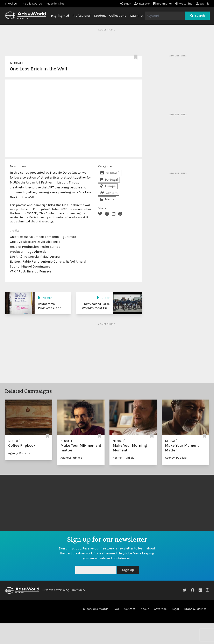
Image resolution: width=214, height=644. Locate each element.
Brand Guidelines (195, 609)
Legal (175, 609)
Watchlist (136, 16)
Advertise (160, 609)
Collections (118, 16)
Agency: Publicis (19, 453)
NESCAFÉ (17, 63)
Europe (108, 186)
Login (126, 4)
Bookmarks (163, 4)
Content (109, 193)
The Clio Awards (32, 4)
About (145, 609)
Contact (130, 609)
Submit (202, 4)
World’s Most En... (96, 308)
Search (198, 16)
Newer (45, 298)
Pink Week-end (50, 308)
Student (100, 16)
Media (107, 199)
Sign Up (128, 570)
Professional (82, 16)
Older (103, 298)
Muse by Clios (55, 4)
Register (142, 4)
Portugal (109, 179)
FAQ (116, 609)
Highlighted (60, 16)
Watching (184, 4)
